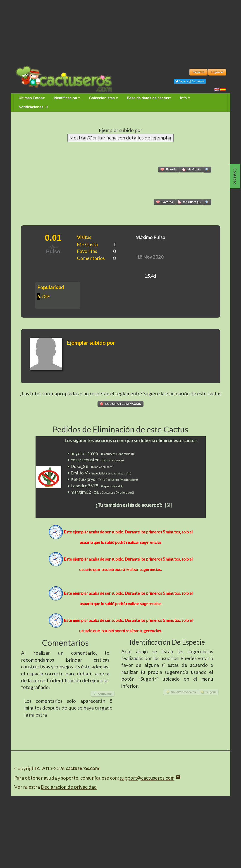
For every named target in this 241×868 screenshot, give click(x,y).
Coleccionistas (103, 98)
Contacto (235, 176)
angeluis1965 (85, 453)
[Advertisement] (120, 32)
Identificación (67, 98)
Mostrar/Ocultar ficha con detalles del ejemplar (120, 138)
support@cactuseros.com (147, 778)
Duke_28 (80, 466)
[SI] (168, 505)
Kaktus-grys (83, 479)
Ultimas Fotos (32, 98)
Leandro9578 (85, 486)
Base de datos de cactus (149, 98)
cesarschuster (85, 460)
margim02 (81, 492)
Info (185, 98)
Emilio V (79, 473)
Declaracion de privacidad (69, 787)
